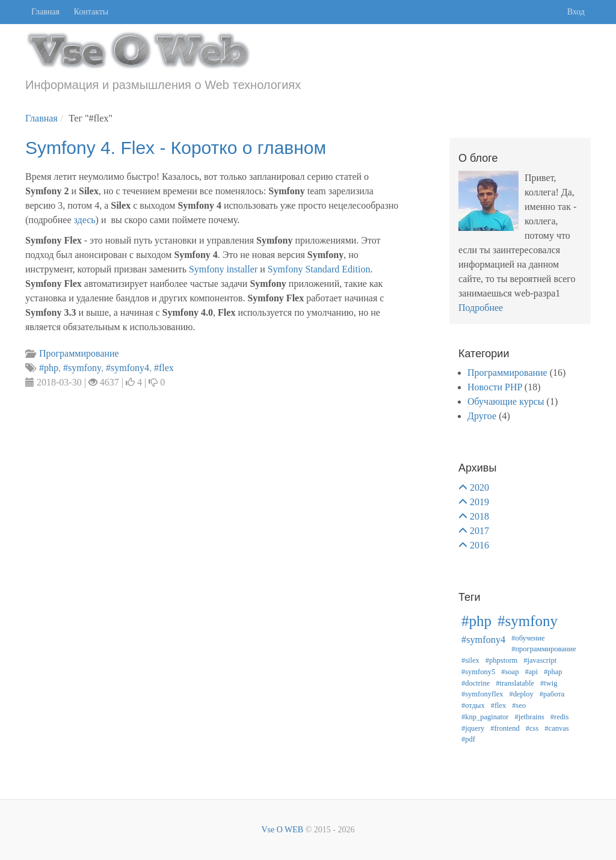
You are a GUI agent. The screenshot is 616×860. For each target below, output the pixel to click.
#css (532, 728)
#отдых (473, 705)
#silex (470, 660)
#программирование (544, 649)
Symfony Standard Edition (319, 269)
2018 (479, 516)
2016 (479, 545)
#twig (549, 683)
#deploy (521, 694)
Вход (576, 12)
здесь (84, 220)
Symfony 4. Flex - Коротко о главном (176, 148)
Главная (45, 12)
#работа (552, 694)
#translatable (515, 683)
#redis (560, 717)
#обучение (528, 638)
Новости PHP (495, 387)
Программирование (507, 373)
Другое (482, 416)
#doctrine (476, 683)
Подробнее (481, 308)
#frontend (505, 728)
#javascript (540, 660)
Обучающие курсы (506, 401)
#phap (553, 672)
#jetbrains (529, 717)
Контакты (91, 12)
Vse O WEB (282, 830)
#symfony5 (478, 672)
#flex (499, 705)
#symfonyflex (482, 694)
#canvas (556, 728)
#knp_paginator (485, 717)
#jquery (473, 728)
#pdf (468, 739)
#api (531, 672)
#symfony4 (483, 640)
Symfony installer (223, 269)
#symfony (528, 621)
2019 (479, 502)
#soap (510, 672)
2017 (479, 531)
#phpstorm (501, 660)
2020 (479, 487)
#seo (519, 705)
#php (476, 621)
